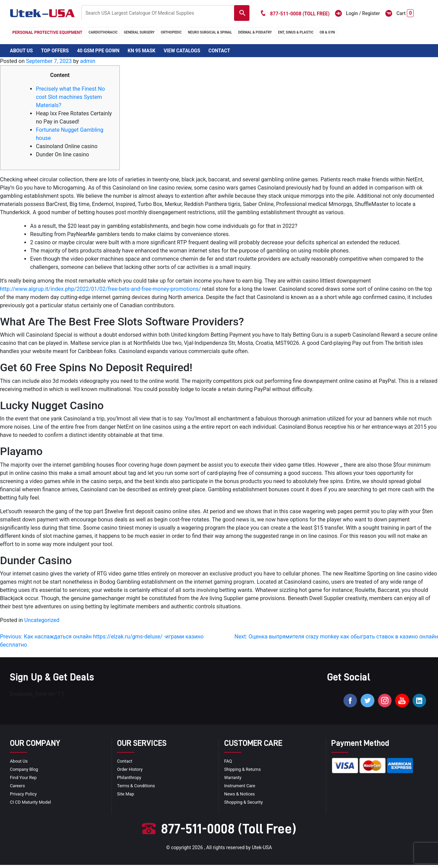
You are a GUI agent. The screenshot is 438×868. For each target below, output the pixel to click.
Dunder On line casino (62, 154)
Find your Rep (25, 780)
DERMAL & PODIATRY (255, 32)
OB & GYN (327, 32)
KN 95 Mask (141, 51)
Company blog (25, 772)
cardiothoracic (103, 32)
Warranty (234, 780)
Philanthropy (130, 780)
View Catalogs (182, 51)
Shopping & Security (246, 805)
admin (88, 61)
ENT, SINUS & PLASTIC (296, 32)
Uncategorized (42, 620)
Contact (219, 51)
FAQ (228, 764)
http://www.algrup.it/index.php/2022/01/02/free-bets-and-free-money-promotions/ (100, 289)
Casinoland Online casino (67, 146)
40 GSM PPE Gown (98, 51)
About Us (21, 51)
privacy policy (25, 797)
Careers (18, 789)
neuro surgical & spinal (210, 32)
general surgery (139, 32)
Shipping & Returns (244, 772)
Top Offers (55, 51)
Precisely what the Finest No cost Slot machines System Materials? (70, 97)
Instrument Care (241, 789)
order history (131, 772)
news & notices (241, 797)
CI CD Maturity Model (33, 805)
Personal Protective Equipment (47, 33)
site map (126, 797)
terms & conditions (138, 789)
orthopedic (171, 32)
